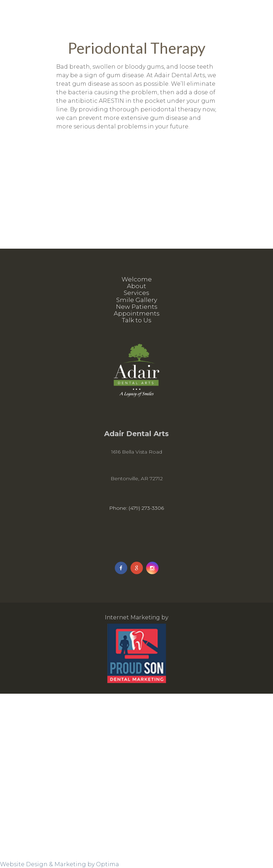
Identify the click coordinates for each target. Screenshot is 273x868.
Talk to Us (137, 320)
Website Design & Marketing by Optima (60, 864)
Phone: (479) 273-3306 (136, 508)
